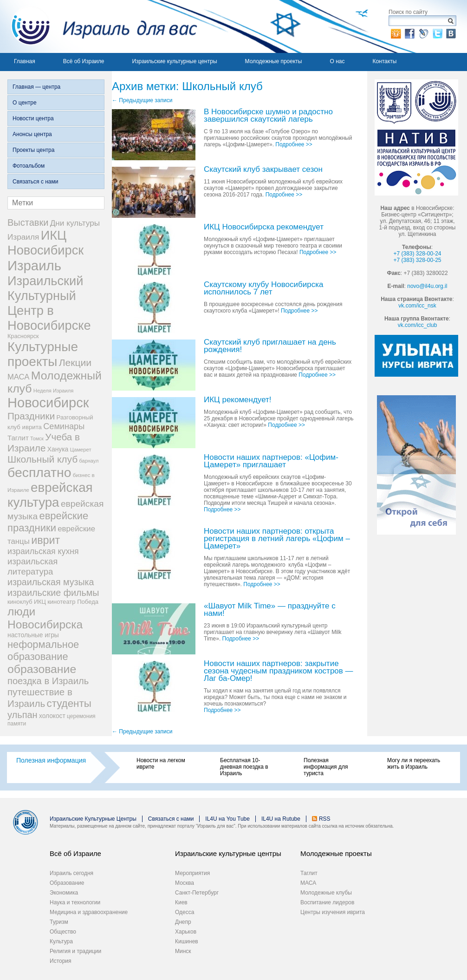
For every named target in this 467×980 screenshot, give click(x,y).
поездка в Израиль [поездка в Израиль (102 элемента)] (48, 681)
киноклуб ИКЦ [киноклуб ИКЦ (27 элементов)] (27, 602)
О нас (337, 61)
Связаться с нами (35, 182)
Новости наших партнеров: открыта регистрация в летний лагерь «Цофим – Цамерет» (277, 539)
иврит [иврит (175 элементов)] (45, 540)
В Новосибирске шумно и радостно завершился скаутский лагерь (268, 116)
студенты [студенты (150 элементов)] (69, 703)
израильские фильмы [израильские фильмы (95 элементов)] (53, 593)
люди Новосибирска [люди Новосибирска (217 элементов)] (45, 618)
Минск (183, 951)
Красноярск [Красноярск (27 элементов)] (23, 336)
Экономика (64, 893)
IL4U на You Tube (227, 819)
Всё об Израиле (84, 61)
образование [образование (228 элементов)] (42, 669)
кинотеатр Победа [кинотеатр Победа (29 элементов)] (73, 602)
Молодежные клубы (326, 893)
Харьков (186, 932)
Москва (185, 883)
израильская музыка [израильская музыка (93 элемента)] (51, 582)
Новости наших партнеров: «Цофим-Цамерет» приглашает (271, 461)
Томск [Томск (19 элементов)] (37, 438)
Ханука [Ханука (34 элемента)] (58, 449)
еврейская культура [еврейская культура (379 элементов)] (50, 495)
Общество (63, 932)
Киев (181, 902)
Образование (67, 883)
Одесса (185, 912)
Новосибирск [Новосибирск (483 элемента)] (48, 403)
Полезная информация (51, 760)
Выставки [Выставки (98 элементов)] (28, 222)
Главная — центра (36, 87)
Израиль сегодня (71, 873)
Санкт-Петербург (197, 893)
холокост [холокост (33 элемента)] (52, 716)
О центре (25, 103)
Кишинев (187, 941)
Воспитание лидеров (327, 902)
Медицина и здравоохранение (89, 912)
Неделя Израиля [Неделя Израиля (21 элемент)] (54, 391)
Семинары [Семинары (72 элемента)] (64, 426)
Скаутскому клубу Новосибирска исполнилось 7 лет (263, 289)
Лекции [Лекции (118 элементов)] (75, 363)
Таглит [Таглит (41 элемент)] (18, 438)
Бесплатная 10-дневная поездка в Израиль (244, 767)
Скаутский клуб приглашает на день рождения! (270, 346)
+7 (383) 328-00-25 (417, 260)
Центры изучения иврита (333, 912)
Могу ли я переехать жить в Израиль (414, 764)
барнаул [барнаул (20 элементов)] (89, 461)
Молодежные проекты (274, 61)
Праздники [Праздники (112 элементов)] (31, 416)
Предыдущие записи (142, 100)
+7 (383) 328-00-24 (417, 254)
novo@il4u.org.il (427, 286)
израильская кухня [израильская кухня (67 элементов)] (43, 551)
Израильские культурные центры (174, 61)
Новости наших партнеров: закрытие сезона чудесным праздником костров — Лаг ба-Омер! (279, 671)
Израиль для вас (99, 26)
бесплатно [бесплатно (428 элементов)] (39, 472)
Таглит (309, 873)
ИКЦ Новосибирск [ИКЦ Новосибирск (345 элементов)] (45, 243)
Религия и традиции (75, 951)
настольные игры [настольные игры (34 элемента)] (33, 635)
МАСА (308, 883)
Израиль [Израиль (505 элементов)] (34, 265)
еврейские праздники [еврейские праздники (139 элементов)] (48, 522)
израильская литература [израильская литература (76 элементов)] (32, 566)
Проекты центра (33, 150)
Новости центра (33, 118)
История (61, 961)
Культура (61, 941)
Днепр (183, 922)
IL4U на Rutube (281, 819)
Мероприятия (192, 873)
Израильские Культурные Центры (93, 819)
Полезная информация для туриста (326, 767)
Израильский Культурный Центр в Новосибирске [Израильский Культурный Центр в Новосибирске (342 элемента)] (49, 303)
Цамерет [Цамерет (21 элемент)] (81, 450)
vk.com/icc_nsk (417, 306)
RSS (325, 819)
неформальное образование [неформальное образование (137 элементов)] (43, 650)
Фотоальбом (29, 166)
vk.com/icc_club (418, 325)
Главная (25, 61)
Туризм (59, 922)
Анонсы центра (32, 134)
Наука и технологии (75, 902)
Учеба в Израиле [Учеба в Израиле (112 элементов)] (44, 442)
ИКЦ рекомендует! (238, 400)
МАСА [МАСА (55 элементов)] (18, 377)
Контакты (384, 61)
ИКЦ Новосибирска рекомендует (264, 227)
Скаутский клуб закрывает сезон (263, 170)
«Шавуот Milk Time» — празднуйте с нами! (270, 610)
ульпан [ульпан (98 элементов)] (23, 715)
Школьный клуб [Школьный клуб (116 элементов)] (42, 459)
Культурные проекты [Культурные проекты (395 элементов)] (43, 354)
